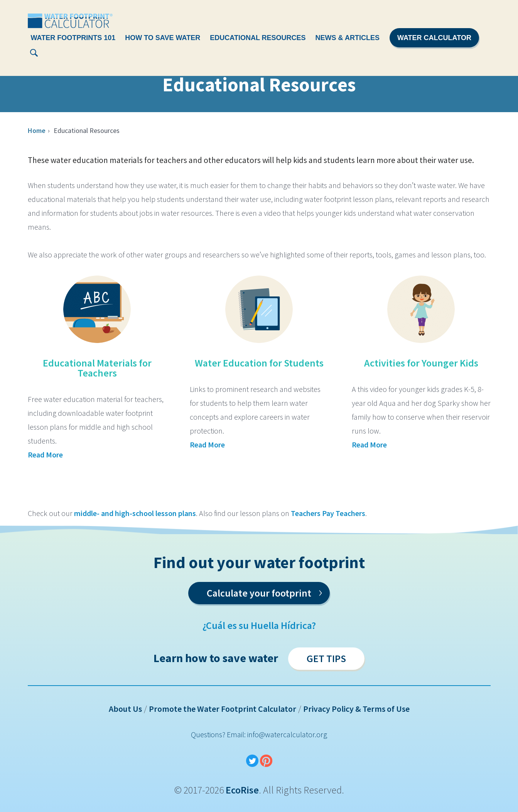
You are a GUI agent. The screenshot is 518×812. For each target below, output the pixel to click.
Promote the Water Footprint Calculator (223, 709)
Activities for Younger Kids (421, 363)
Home (37, 130)
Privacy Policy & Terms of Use (356, 709)
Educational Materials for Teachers (97, 368)
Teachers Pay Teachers (328, 513)
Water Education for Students (259, 363)
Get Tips (326, 658)
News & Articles (348, 38)
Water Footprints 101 (73, 38)
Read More (45, 455)
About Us (125, 709)
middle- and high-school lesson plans (135, 513)
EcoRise (242, 790)
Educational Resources (258, 38)
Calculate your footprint (264, 592)
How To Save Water (163, 38)
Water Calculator (434, 38)
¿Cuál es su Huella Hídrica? (259, 625)
